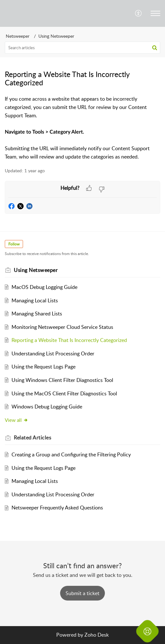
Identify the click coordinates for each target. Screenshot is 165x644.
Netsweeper (18, 36)
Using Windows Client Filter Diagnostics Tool (62, 380)
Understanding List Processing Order (53, 353)
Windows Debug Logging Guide (47, 407)
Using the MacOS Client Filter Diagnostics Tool (64, 393)
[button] (139, 13)
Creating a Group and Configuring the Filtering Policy (71, 454)
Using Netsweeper (56, 36)
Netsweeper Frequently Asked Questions (57, 508)
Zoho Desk (97, 635)
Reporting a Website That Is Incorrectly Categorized (69, 340)
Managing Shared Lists (37, 314)
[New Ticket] (82, 593)
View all (16, 420)
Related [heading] (32, 438)
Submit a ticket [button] (82, 593)
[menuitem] (139, 13)
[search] (82, 48)
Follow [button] (14, 244)
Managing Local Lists (35, 300)
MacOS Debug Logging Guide (44, 287)
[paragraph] (82, 128)
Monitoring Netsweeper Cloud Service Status (62, 327)
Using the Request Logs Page (43, 367)
